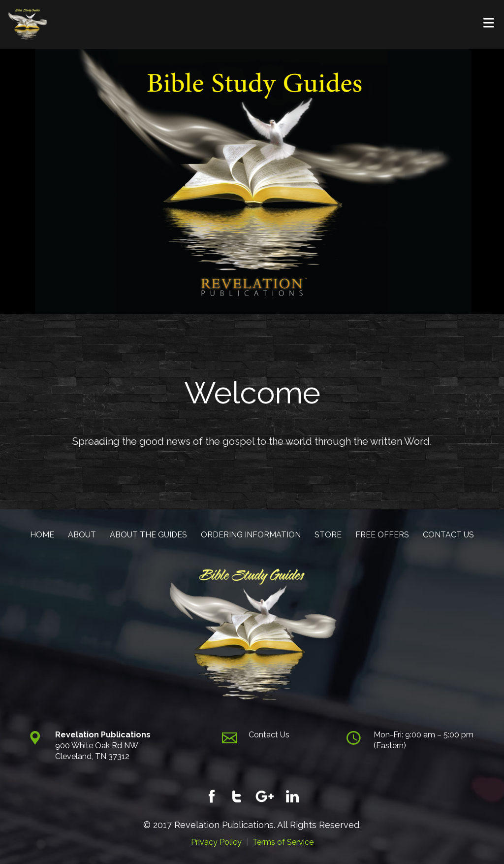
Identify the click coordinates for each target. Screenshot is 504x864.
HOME (42, 535)
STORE (328, 535)
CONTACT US (448, 535)
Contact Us (269, 735)
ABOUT (82, 535)
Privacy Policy (216, 842)
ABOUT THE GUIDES (148, 535)
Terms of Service (283, 842)
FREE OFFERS (382, 535)
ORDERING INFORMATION (251, 535)
